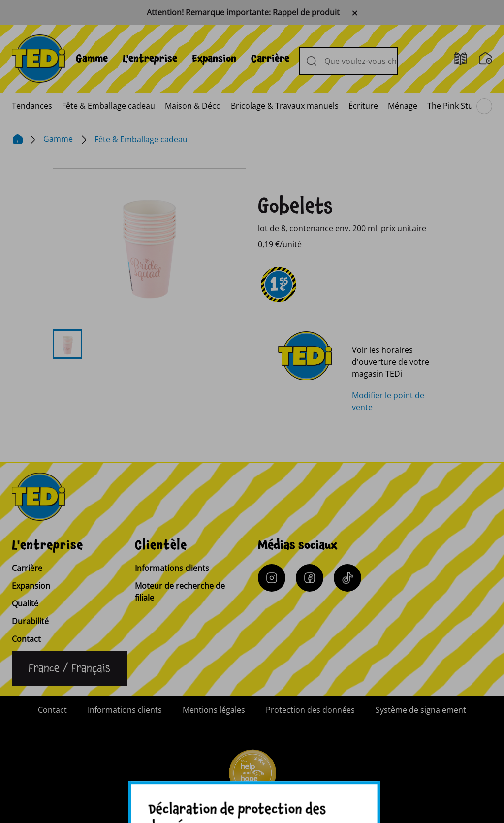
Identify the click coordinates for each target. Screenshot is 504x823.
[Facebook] (310, 578)
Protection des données (310, 710)
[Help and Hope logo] (252, 777)
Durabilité (30, 621)
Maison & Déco (193, 106)
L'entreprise (150, 59)
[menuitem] (92, 59)
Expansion (214, 59)
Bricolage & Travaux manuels (285, 106)
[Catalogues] (460, 59)
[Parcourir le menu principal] (484, 106)
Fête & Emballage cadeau (109, 106)
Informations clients (172, 568)
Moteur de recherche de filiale (180, 592)
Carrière (270, 59)
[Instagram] (272, 578)
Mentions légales (214, 710)
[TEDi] (39, 58)
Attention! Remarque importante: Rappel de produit (243, 12)
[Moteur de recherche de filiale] (486, 59)
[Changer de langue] (69, 668)
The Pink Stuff (453, 106)
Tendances (32, 106)
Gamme (92, 59)
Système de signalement (421, 710)
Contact (26, 639)
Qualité (25, 603)
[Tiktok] (347, 578)
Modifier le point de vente (388, 401)
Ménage (403, 106)
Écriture (363, 106)
